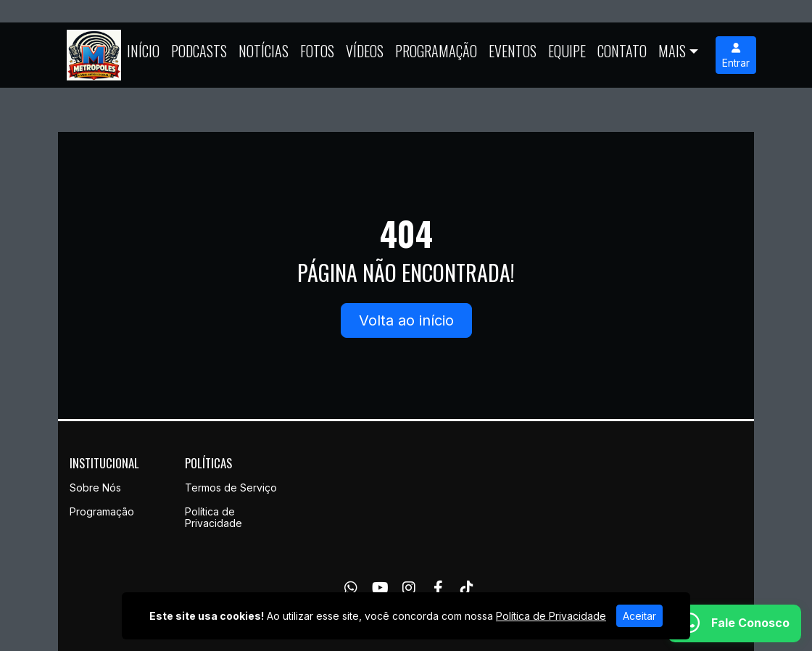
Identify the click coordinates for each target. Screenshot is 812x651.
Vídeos (365, 51)
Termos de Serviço (231, 488)
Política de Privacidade (214, 518)
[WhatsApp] (351, 588)
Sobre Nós (95, 488)
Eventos (513, 51)
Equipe (567, 51)
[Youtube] (380, 588)
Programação (436, 51)
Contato (622, 51)
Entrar (736, 56)
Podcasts (199, 51)
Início (143, 51)
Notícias (264, 51)
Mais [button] (672, 51)
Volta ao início (406, 320)
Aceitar (639, 616)
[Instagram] (409, 588)
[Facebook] (438, 588)
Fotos (317, 51)
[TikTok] (467, 588)
